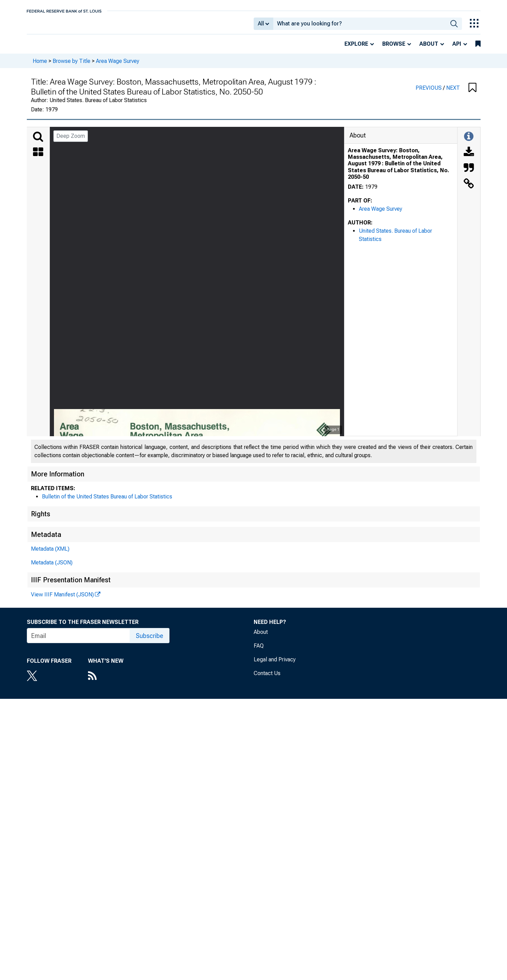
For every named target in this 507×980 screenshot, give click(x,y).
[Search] (38, 142)
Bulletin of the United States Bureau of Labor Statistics (107, 501)
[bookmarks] (478, 49)
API (457, 49)
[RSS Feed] (106, 681)
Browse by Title (71, 65)
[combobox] (360, 26)
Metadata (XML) (50, 554)
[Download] (469, 157)
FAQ (259, 651)
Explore (356, 49)
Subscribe (150, 641)
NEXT (453, 93)
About (429, 49)
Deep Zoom (71, 141)
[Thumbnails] (38, 157)
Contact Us (267, 678)
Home (40, 65)
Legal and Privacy (275, 664)
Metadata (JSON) (52, 567)
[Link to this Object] (469, 189)
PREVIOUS (429, 93)
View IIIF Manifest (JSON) (62, 599)
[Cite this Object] (469, 173)
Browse (394, 49)
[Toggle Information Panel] (469, 142)
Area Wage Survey (118, 65)
